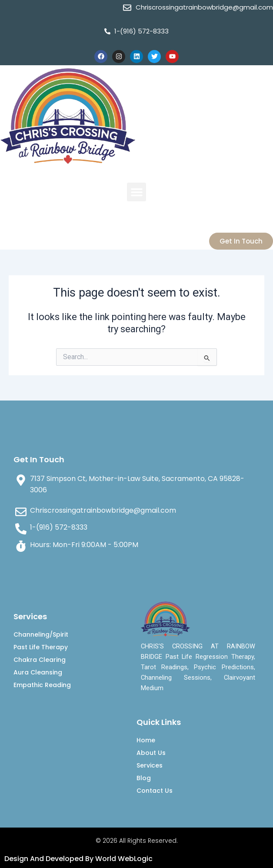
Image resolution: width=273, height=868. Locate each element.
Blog (144, 778)
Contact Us (155, 791)
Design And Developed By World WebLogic (78, 859)
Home (146, 740)
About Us (151, 753)
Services (150, 765)
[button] (136, 192)
